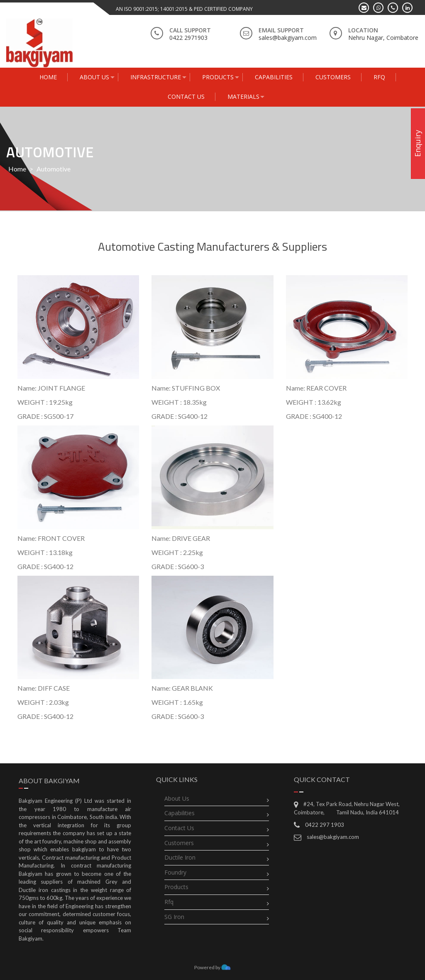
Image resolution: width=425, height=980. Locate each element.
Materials (243, 97)
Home (48, 77)
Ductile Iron (180, 857)
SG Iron (174, 917)
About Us (94, 77)
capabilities (274, 77)
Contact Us (186, 97)
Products (218, 77)
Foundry (175, 872)
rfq (169, 902)
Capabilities (180, 813)
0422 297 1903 (325, 825)
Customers (333, 77)
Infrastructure (156, 77)
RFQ (379, 77)
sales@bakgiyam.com (333, 837)
